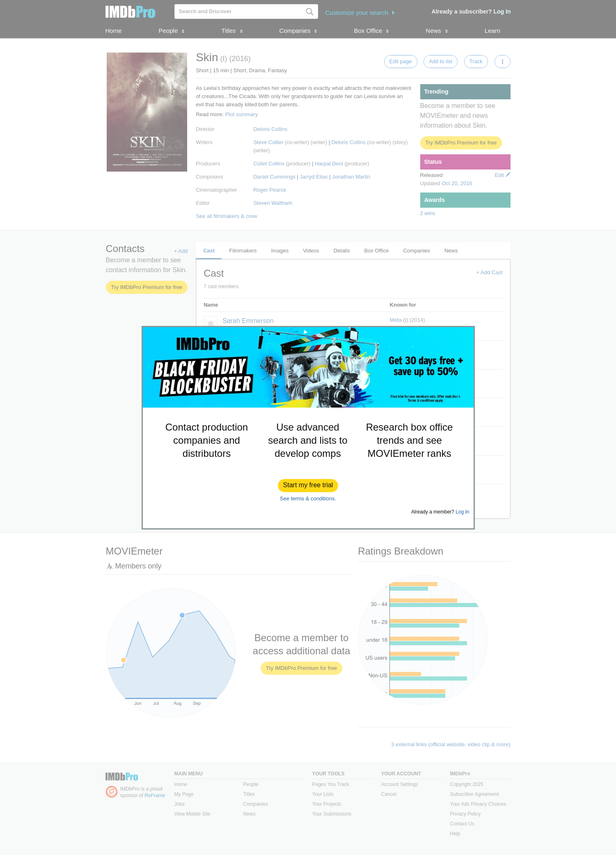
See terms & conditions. (308, 499)
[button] (308, 486)
